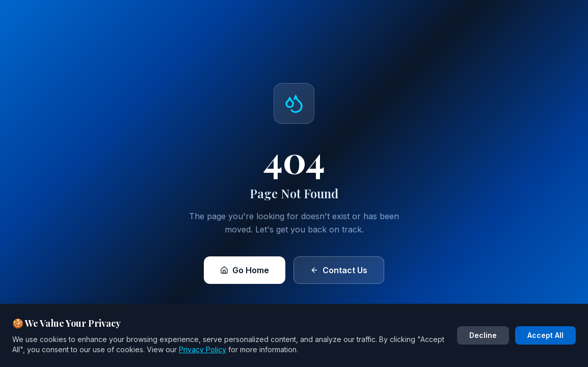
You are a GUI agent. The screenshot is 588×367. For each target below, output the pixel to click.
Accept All (545, 335)
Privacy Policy (203, 349)
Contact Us (339, 270)
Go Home (245, 270)
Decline (483, 335)
